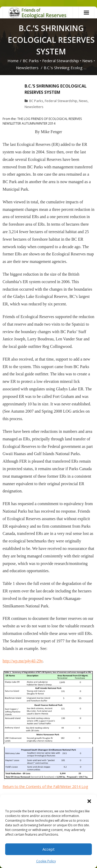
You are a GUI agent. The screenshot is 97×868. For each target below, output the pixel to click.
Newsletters (27, 68)
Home (13, 61)
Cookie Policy (46, 861)
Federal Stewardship (61, 61)
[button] (89, 801)
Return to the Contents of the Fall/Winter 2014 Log (45, 787)
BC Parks (31, 61)
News (87, 61)
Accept (48, 849)
